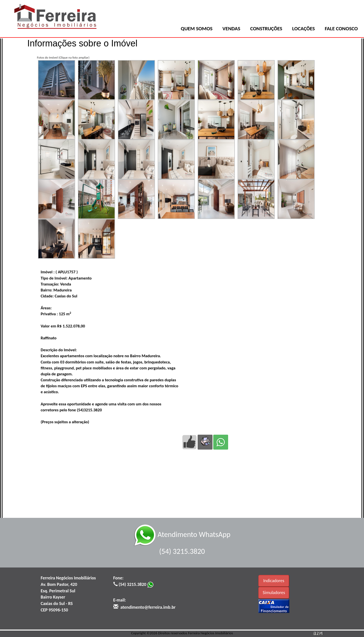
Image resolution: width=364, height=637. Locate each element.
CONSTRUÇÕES (266, 29)
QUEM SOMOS (197, 29)
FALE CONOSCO (341, 29)
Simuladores (274, 593)
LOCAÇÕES (303, 29)
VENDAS (231, 29)
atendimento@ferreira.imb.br (148, 607)
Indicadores (274, 581)
